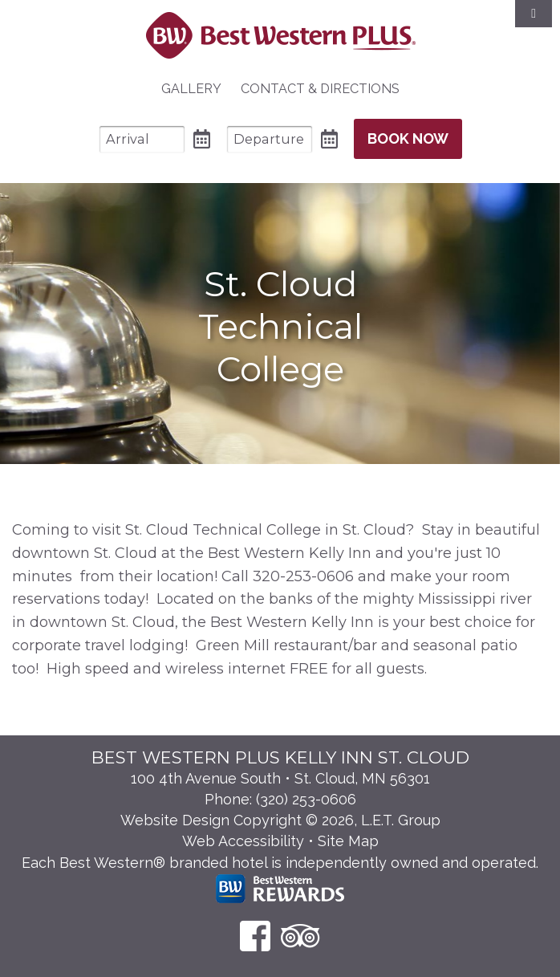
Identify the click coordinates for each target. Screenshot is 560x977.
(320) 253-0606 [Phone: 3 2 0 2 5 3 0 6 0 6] (306, 799)
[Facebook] (255, 936)
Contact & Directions (320, 89)
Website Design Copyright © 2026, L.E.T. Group (280, 820)
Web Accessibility (243, 841)
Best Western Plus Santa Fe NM (280, 35)
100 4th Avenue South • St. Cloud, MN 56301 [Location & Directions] (280, 778)
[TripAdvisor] (300, 936)
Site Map (348, 841)
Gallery (191, 89)
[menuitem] (191, 89)
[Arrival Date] (142, 139)
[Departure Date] (270, 139)
